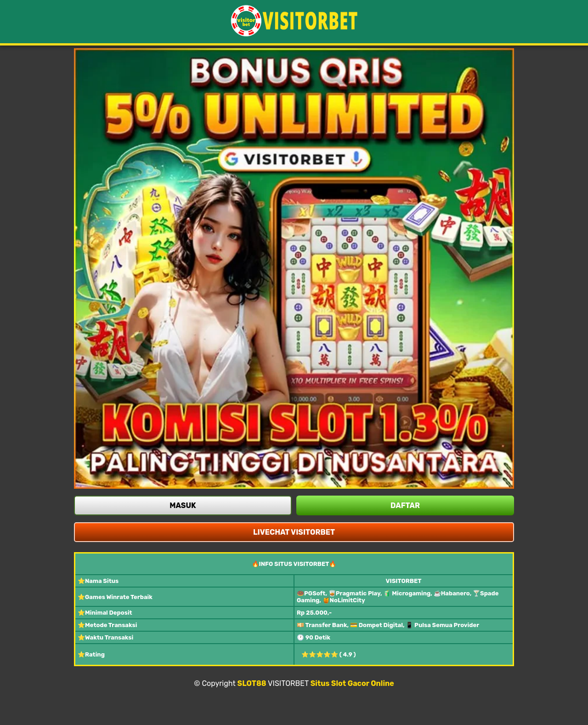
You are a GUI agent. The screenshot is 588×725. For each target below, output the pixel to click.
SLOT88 (252, 683)
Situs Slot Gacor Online (352, 683)
